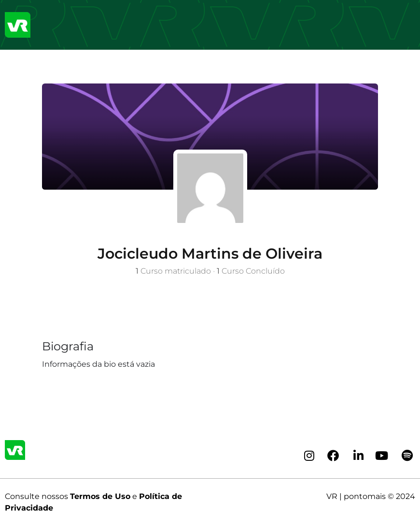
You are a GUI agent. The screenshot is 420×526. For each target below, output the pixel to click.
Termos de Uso (100, 496)
